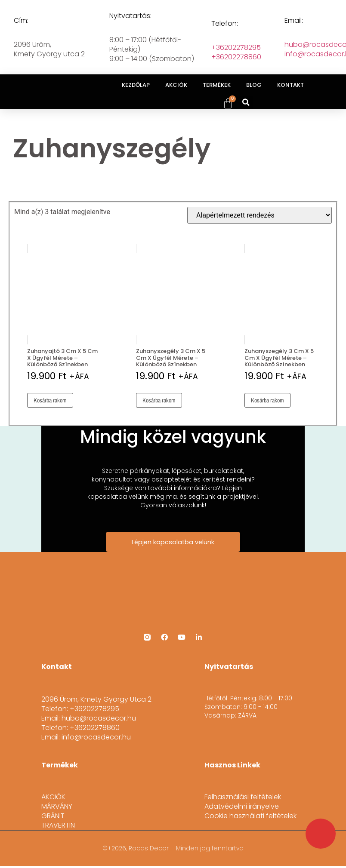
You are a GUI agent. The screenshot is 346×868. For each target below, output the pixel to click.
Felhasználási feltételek (243, 797)
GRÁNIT (53, 816)
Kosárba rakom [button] (50, 400)
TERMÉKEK (217, 85)
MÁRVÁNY (57, 806)
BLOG (254, 85)
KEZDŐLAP (136, 85)
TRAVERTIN (58, 825)
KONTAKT (290, 85)
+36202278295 (236, 48)
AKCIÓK (176, 85)
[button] (246, 102)
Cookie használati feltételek (250, 816)
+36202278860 (236, 57)
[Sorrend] (259, 215)
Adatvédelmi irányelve (242, 806)
